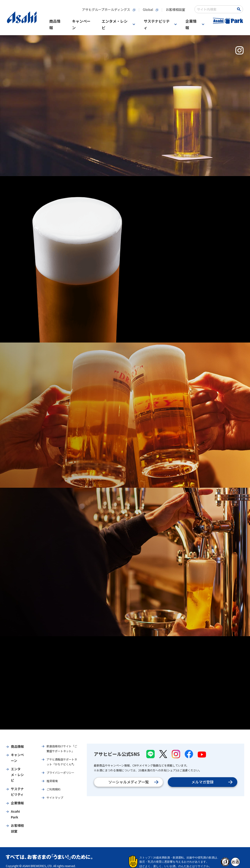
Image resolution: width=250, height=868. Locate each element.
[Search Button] (240, 9)
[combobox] (216, 9)
